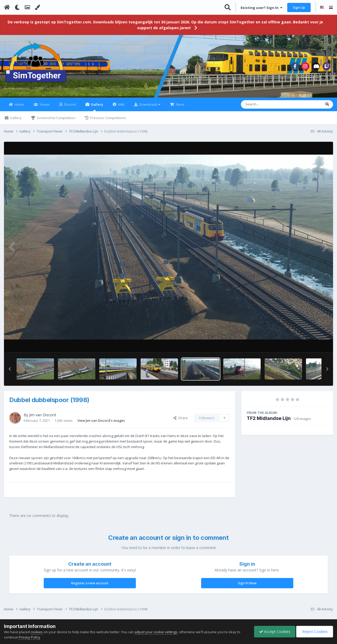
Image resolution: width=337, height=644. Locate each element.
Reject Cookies (314, 632)
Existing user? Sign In (262, 8)
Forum (44, 108)
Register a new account (90, 586)
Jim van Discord (43, 418)
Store (180, 108)
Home (19, 108)
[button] (10, 372)
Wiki (121, 108)
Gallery (97, 110)
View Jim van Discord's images (101, 423)
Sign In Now (247, 586)
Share (181, 421)
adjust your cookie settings (156, 632)
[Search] (267, 108)
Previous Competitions (108, 121)
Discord (70, 108)
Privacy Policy (29, 637)
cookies (37, 632)
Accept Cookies (274, 632)
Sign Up (299, 7)
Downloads (149, 108)
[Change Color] (37, 7)
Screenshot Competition (56, 121)
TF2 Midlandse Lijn (269, 421)
